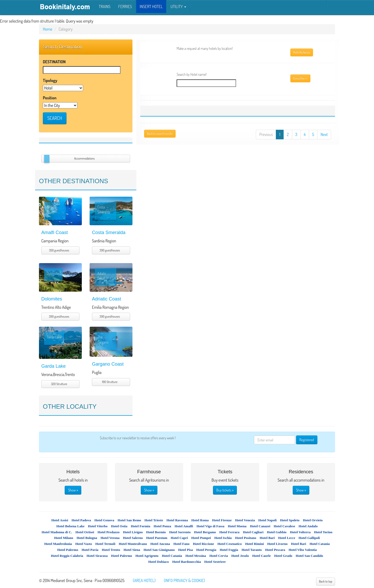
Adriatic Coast (106, 299)
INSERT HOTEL (151, 6)
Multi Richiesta (302, 52)
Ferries (125, 6)
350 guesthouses (59, 250)
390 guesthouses (110, 250)
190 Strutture (110, 382)
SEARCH (55, 118)
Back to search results (160, 134)
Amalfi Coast (55, 233)
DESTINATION (54, 62)
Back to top (326, 581)
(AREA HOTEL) (144, 580)
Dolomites (52, 299)
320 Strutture (59, 384)
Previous (266, 134)
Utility (178, 6)
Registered (307, 440)
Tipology (50, 80)
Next (324, 134)
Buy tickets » (225, 490)
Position (50, 98)
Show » (73, 490)
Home (48, 29)
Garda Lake (54, 366)
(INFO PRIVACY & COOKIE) (184, 580)
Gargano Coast (108, 364)
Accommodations (84, 158)
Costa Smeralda (109, 233)
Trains (105, 6)
